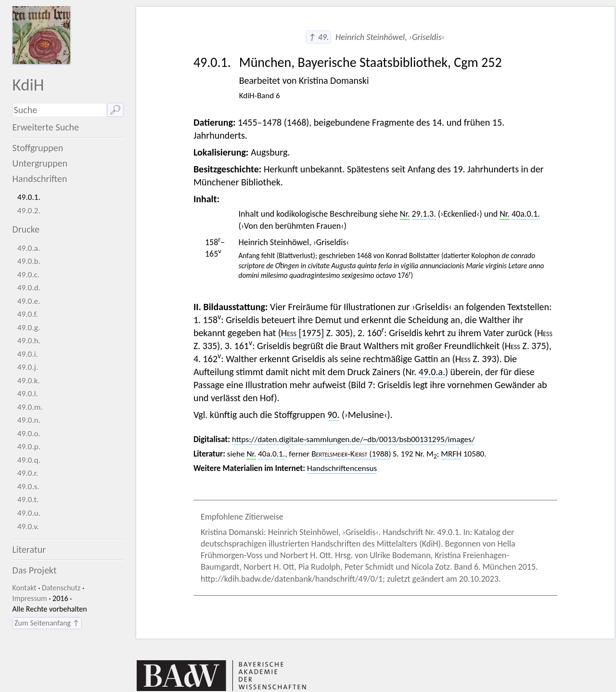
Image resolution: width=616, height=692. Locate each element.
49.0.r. (28, 473)
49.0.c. (28, 275)
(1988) (351, 454)
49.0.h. (29, 341)
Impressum (30, 598)
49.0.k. (29, 381)
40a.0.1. (526, 214)
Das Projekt (35, 570)
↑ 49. (318, 37)
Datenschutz (61, 588)
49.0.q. (29, 460)
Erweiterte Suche (46, 127)
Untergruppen (40, 163)
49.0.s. (28, 487)
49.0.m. (30, 407)
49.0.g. (29, 328)
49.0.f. (28, 314)
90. (333, 415)
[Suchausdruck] (60, 110)
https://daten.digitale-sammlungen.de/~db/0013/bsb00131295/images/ (353, 439)
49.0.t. (28, 500)
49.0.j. (28, 367)
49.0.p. (29, 447)
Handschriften (40, 179)
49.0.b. (29, 261)
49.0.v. (28, 527)
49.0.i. (28, 354)
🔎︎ (115, 110)
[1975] (302, 333)
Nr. (405, 214)
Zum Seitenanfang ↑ (47, 623)
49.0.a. (29, 248)
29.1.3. (424, 214)
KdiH (28, 85)
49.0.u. (29, 513)
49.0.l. (28, 394)
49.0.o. (29, 434)
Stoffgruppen (38, 148)
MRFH (451, 454)
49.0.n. (29, 420)
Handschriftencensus (342, 468)
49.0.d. (29, 288)
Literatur (29, 549)
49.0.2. (29, 211)
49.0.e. (29, 301)
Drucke (26, 229)
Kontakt (25, 588)
